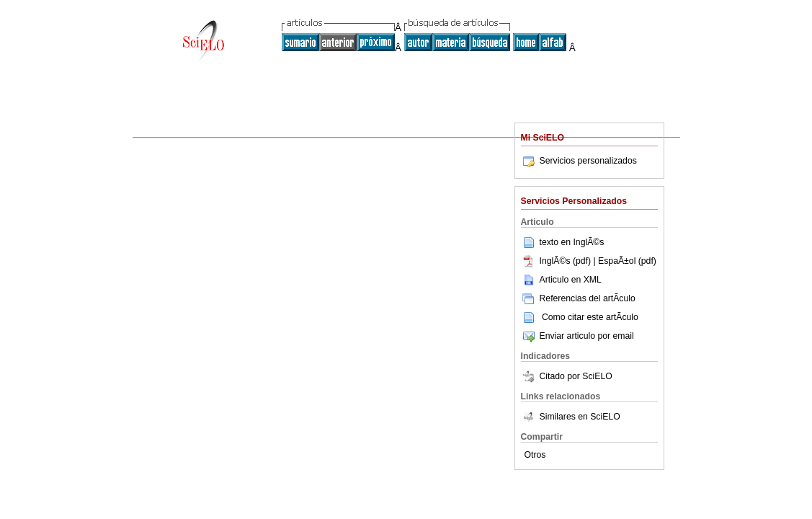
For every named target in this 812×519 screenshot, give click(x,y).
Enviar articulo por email (577, 336)
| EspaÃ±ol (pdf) (624, 261)
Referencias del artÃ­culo (578, 298)
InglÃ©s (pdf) (557, 261)
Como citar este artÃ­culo (590, 317)
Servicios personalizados (579, 161)
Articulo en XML (561, 280)
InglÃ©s (588, 242)
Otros (535, 455)
